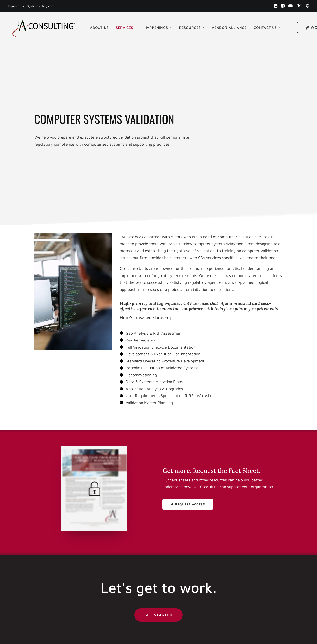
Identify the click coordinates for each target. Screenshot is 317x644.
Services (126, 27)
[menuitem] (276, 6)
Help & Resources (182, 574)
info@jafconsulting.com (38, 6)
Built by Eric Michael (112, 635)
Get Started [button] (159, 491)
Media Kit (175, 581)
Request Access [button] (188, 380)
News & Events (180, 567)
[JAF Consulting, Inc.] (43, 27)
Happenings (158, 27)
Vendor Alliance (229, 27)
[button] (276, 6)
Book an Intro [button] (258, 551)
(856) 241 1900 (114, 554)
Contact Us (267, 27)
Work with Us (178, 547)
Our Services (178, 561)
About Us (99, 27)
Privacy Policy (179, 595)
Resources (192, 27)
